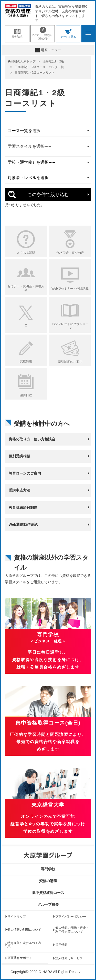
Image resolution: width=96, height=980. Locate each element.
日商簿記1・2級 (53, 61)
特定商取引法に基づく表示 (24, 945)
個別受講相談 (19, 456)
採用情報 (61, 945)
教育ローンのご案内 (25, 473)
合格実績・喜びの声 (70, 253)
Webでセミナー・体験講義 (70, 289)
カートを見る (68, 33)
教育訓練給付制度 (23, 507)
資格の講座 (48, 881)
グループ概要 (48, 904)
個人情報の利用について (24, 930)
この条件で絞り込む (48, 195)
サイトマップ (17, 917)
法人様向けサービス (69, 958)
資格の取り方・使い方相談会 (32, 439)
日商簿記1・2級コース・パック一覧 (39, 67)
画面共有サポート (20, 958)
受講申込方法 (19, 490)
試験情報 (26, 361)
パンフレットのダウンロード (70, 326)
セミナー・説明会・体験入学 (43, 33)
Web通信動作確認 (23, 524)
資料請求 (17, 33)
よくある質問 (26, 253)
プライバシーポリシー (71, 917)
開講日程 (26, 395)
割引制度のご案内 (70, 362)
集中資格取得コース (48, 893)
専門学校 (48, 869)
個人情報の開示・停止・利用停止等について (72, 930)
